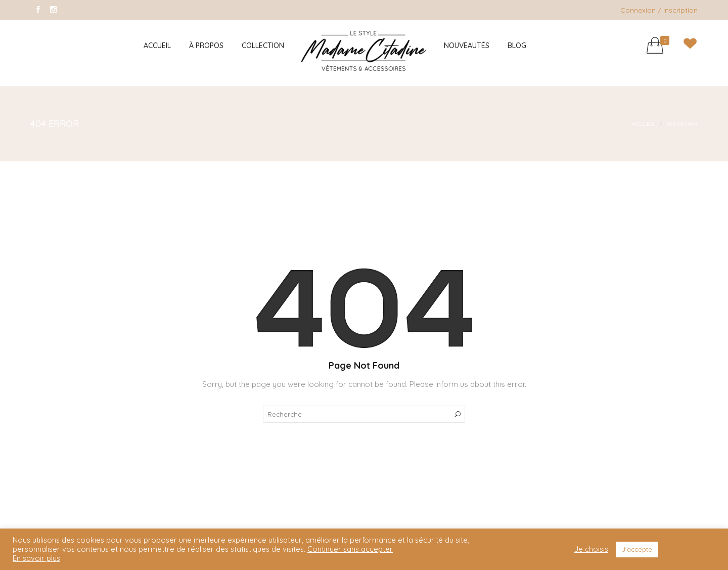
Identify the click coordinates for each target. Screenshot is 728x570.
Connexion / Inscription (659, 10)
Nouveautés (467, 46)
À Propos (206, 46)
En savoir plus (36, 558)
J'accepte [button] (637, 549)
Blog (517, 46)
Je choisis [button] (591, 549)
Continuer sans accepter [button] (350, 549)
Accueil (157, 46)
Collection (263, 46)
